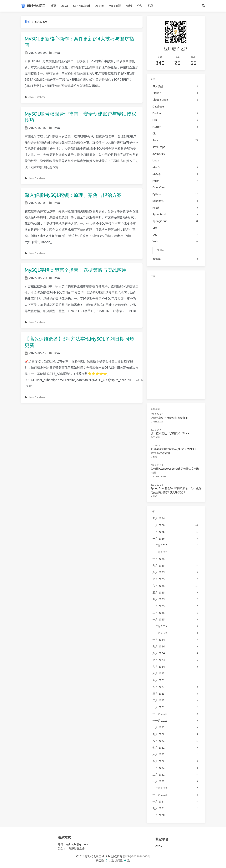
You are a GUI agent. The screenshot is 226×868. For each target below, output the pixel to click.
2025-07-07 (38, 128)
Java (65, 6)
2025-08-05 (38, 53)
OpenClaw (157, 422)
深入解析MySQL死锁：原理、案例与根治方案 (73, 195)
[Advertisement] (176, 337)
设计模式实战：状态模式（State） (171, 433)
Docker (99, 6)
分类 (140, 6)
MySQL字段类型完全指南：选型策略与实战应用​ (76, 270)
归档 (129, 6)
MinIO (154, 457)
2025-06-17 (38, 353)
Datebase (40, 97)
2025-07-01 (38, 203)
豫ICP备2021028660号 (136, 856)
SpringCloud (81, 6)
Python (155, 437)
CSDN (159, 846)
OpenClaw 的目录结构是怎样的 (169, 418)
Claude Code (158, 476)
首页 (53, 6)
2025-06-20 (38, 278)
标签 (151, 6)
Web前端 (115, 6)
